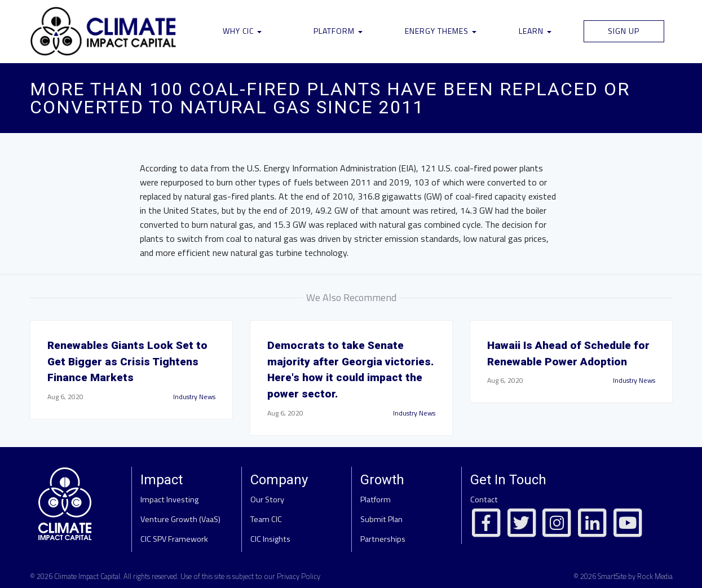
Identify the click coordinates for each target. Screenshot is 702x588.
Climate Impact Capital (87, 576)
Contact (484, 499)
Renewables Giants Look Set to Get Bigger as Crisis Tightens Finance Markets (127, 362)
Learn (535, 31)
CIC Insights (270, 539)
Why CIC (242, 31)
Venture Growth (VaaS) (180, 519)
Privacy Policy (299, 576)
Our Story (267, 499)
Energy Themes (441, 31)
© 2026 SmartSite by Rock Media (623, 576)
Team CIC (266, 519)
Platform (338, 31)
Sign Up (624, 31)
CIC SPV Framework (174, 539)
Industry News (194, 397)
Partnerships (383, 539)
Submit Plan (381, 519)
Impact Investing (169, 499)
